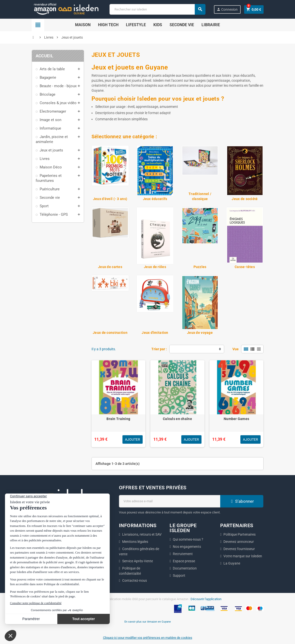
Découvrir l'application (206, 599)
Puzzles (200, 267)
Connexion (227, 9)
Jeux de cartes (110, 267)
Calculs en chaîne (177, 419)
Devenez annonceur (239, 542)
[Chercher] (157, 9)
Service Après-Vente (138, 561)
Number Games (236, 419)
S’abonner (242, 501)
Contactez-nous (135, 580)
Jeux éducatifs (155, 199)
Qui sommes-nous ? (188, 539)
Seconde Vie (182, 25)
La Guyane (232, 563)
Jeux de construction (110, 333)
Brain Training (118, 419)
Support (179, 575)
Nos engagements (187, 547)
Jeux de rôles (155, 267)
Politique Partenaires (240, 534)
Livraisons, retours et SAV (142, 534)
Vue (236, 349)
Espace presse (184, 561)
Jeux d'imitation (155, 333)
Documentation (185, 568)
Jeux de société (245, 199)
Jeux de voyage (200, 333)
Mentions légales (135, 542)
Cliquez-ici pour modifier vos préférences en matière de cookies (148, 638)
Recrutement (183, 554)
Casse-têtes (245, 267)
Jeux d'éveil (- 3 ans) (110, 199)
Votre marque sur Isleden (243, 556)
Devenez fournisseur (239, 549)
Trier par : (159, 349)
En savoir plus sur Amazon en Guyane (148, 622)
